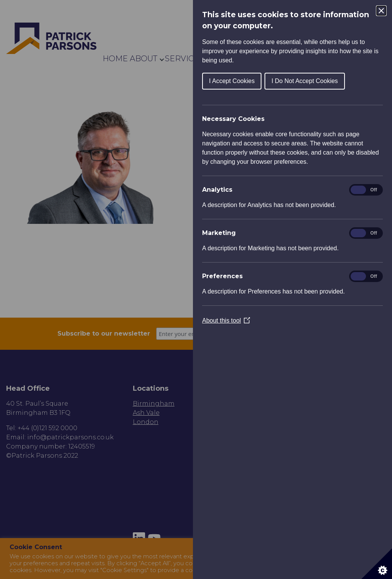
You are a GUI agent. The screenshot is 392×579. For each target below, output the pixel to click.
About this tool (226, 320)
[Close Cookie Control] (381, 11)
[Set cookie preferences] (377, 564)
